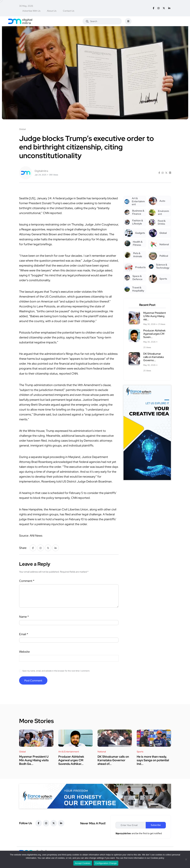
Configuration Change (106, 863)
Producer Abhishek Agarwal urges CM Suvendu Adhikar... (71, 760)
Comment (27, 581)
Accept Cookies (83, 863)
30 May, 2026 (26, 6)
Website (24, 652)
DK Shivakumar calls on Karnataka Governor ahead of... (113, 760)
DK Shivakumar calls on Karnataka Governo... (153, 357)
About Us (52, 11)
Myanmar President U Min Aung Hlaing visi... (155, 316)
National (102, 752)
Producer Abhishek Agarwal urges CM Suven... (154, 334)
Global (22, 752)
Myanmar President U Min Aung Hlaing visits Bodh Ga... (34, 760)
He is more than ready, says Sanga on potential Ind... (153, 760)
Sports (140, 752)
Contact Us (69, 11)
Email (24, 634)
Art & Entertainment (69, 752)
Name (24, 617)
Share (23, 548)
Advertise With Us (31, 11)
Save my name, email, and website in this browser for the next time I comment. (56, 671)
